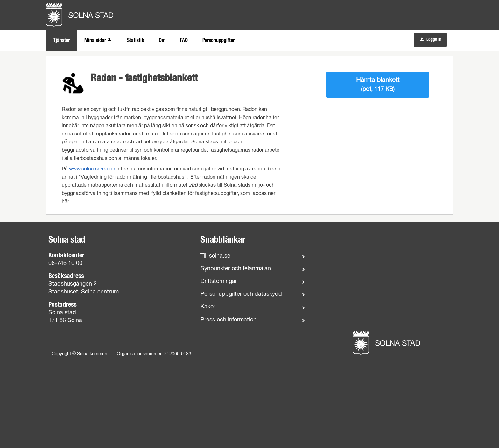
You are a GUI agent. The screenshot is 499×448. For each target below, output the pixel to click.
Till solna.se (215, 256)
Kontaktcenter (66, 255)
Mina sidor (98, 40)
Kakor (208, 307)
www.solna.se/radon (93, 169)
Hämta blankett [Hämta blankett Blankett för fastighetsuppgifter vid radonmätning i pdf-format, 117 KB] (378, 85)
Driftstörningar (219, 281)
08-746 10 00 (65, 263)
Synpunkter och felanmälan (236, 269)
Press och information (228, 320)
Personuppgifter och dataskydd (241, 294)
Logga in (431, 39)
